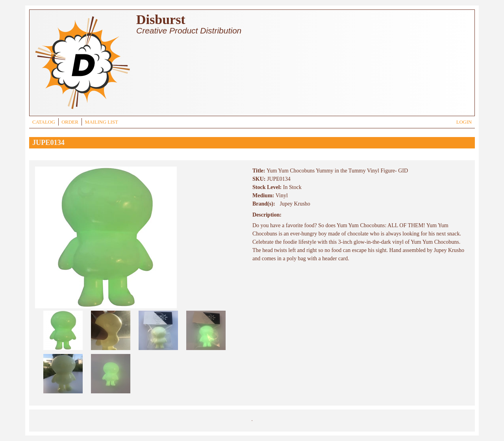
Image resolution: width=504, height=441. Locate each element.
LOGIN (464, 122)
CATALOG (44, 122)
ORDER (70, 122)
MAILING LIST (101, 122)
